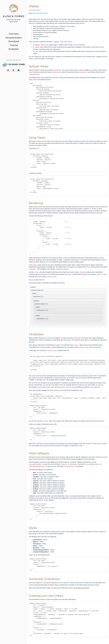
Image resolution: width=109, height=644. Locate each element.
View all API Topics (35, 10)
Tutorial (14, 45)
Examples (14, 49)
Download (14, 41)
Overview (14, 34)
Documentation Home (41, 13)
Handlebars (50, 338)
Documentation (14, 38)
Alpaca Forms (14, 16)
